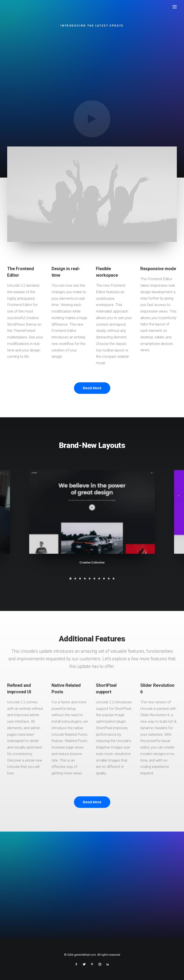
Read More (92, 408)
